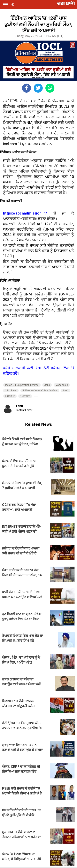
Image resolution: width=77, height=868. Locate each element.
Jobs (47, 385)
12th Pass (11, 391)
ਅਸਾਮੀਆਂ (10, 396)
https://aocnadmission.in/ (25, 213)
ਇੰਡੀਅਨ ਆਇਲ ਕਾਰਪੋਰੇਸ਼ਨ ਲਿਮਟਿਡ (40, 391)
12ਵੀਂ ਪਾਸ (25, 396)
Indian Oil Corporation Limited (22, 385)
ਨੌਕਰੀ (66, 391)
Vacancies (62, 385)
